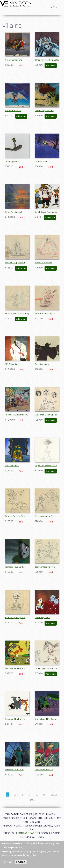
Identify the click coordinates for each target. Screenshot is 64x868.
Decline (8, 862)
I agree (21, 862)
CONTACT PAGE (27, 833)
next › (54, 794)
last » (32, 800)
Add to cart (51, 65)
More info (30, 855)
